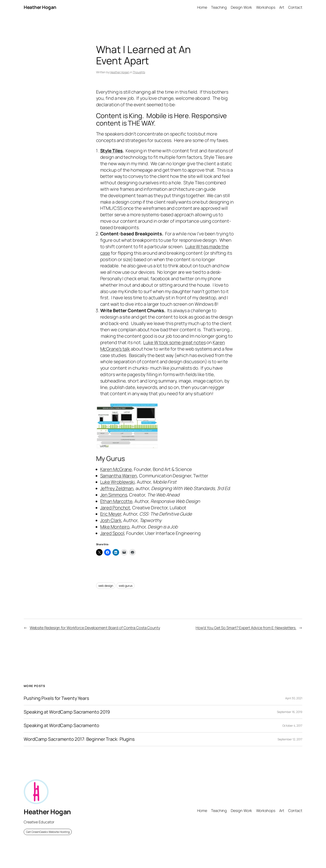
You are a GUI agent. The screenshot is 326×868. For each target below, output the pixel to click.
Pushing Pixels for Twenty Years (56, 698)
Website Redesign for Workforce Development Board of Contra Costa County (95, 628)
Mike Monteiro (115, 527)
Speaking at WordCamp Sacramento (61, 726)
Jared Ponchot (115, 508)
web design (106, 586)
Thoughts (139, 72)
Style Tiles (111, 151)
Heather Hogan (40, 7)
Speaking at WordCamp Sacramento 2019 (67, 712)
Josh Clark (111, 520)
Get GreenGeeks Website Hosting (48, 832)
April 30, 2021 (294, 698)
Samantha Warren (119, 476)
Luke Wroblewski (118, 482)
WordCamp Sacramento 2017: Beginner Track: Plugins (79, 739)
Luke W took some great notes (174, 342)
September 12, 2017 (290, 739)
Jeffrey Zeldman (117, 488)
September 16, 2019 (290, 712)
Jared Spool (112, 533)
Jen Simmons (114, 495)
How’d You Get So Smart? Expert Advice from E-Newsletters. (246, 628)
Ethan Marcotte (116, 501)
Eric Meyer (111, 514)
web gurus (125, 586)
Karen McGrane (116, 469)
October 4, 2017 (292, 726)
